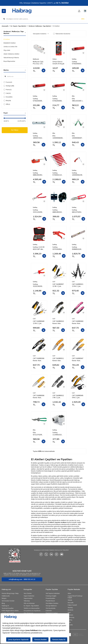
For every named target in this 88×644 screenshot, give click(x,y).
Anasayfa (5, 26)
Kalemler (49, 611)
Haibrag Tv (5, 606)
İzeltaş (74, 59)
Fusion (8, 82)
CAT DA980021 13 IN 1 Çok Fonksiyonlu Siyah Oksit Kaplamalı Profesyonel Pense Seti (78, 285)
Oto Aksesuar (28, 613)
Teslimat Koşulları (8, 608)
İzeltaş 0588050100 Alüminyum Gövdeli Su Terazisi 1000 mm (77, 248)
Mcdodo (70, 610)
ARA (83, 19)
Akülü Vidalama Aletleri (11, 54)
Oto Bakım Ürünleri (52, 603)
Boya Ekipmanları (9, 61)
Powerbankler (50, 598)
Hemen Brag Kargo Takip (10, 593)
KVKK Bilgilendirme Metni (10, 611)
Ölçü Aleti (7, 50)
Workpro (9, 86)
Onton (55, 59)
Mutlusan (36, 59)
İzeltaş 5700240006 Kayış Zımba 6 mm (58, 100)
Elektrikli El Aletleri (10, 43)
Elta (7, 101)
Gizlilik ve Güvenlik (8, 613)
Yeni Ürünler (28, 593)
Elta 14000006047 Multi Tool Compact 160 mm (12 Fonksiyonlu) (77, 137)
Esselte (70, 625)
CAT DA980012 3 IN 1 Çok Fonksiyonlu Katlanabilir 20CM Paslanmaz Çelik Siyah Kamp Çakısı (59, 397)
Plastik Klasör (50, 601)
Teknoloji (27, 601)
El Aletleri (7, 39)
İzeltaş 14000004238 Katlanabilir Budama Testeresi (77, 174)
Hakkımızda (6, 596)
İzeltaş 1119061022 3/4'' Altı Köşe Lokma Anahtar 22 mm (58, 434)
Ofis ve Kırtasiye (29, 603)
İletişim (4, 598)
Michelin (70, 615)
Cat (7, 93)
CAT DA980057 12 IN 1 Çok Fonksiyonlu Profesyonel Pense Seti (58, 285)
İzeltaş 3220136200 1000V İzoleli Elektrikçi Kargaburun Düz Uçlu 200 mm (39, 285)
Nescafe (71, 603)
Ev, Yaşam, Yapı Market (18, 26)
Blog (3, 603)
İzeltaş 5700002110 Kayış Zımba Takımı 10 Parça (58, 174)
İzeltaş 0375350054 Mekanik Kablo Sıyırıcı (58, 248)
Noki (69, 622)
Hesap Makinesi (51, 606)
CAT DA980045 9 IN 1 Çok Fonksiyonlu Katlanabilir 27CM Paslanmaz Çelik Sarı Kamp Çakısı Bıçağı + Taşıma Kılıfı (78, 397)
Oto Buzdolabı (51, 608)
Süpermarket (28, 598)
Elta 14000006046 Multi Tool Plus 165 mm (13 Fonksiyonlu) (58, 137)
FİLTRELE (15, 130)
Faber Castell (72, 605)
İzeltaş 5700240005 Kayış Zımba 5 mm (38, 100)
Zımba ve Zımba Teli (10, 47)
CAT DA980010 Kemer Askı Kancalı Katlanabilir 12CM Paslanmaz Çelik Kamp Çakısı (59, 322)
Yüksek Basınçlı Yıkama (11, 58)
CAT (54, 282)
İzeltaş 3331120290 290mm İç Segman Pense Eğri (38, 211)
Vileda (70, 600)
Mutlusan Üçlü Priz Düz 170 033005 (38, 63)
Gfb (7, 104)
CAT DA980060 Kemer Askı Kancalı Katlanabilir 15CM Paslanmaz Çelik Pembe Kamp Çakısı (78, 322)
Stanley (70, 607)
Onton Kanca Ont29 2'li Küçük (58, 63)
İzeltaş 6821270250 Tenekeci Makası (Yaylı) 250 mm (78, 211)
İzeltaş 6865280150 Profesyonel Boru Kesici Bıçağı (57, 211)
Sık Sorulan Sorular (8, 601)
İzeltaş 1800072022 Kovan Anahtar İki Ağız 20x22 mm (39, 137)
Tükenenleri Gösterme (62, 34)
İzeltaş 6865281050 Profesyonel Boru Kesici (37, 174)
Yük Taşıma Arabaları (53, 593)
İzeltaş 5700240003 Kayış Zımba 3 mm (77, 63)
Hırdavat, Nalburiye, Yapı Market (40, 26)
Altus (69, 593)
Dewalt (8, 97)
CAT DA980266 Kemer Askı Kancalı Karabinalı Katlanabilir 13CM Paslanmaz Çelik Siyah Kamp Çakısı (39, 359)
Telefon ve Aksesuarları (32, 608)
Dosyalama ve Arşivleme (32, 611)
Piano (8, 90)
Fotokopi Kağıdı (51, 596)
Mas (69, 612)
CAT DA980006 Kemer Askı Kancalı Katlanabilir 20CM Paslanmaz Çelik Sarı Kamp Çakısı (39, 397)
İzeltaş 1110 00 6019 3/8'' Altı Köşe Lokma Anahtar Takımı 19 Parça (39, 248)
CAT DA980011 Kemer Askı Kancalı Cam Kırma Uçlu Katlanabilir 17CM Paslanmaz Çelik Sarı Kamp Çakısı (59, 359)
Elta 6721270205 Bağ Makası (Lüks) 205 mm (38, 434)
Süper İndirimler (29, 596)
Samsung (71, 617)
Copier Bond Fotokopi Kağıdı (75, 597)
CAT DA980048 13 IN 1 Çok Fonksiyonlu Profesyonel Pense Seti (39, 322)
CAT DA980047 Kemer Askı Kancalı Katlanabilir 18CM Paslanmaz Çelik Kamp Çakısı (78, 359)
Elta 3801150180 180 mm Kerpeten (78, 100)
